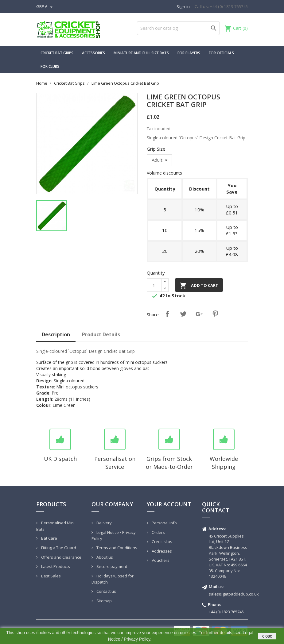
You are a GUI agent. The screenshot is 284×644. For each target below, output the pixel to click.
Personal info (164, 523)
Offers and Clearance (61, 557)
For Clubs (50, 66)
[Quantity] (154, 285)
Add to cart (199, 286)
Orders (158, 532)
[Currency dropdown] (45, 6)
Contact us (106, 591)
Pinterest (215, 314)
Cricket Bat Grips (57, 53)
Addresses (161, 551)
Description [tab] (56, 334)
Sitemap (104, 601)
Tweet (183, 314)
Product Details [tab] (101, 334)
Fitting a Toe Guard (58, 548)
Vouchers (160, 560)
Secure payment (111, 566)
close (267, 636)
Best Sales (51, 576)
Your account (169, 504)
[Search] (178, 28)
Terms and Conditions (116, 548)
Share (167, 314)
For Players (189, 53)
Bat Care (49, 538)
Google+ (199, 314)
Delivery (104, 523)
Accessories (93, 53)
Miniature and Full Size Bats (141, 53)
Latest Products (55, 566)
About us (104, 557)
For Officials (221, 53)
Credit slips (161, 542)
